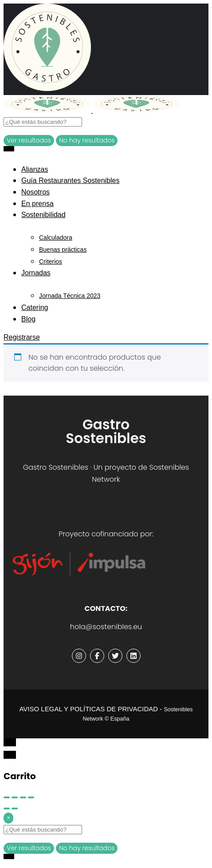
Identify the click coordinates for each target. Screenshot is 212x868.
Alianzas (35, 169)
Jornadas (36, 273)
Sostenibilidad (43, 215)
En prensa (37, 204)
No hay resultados (87, 140)
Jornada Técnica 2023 (70, 296)
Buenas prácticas (63, 250)
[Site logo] (48, 110)
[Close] (8, 818)
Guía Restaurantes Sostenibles (70, 180)
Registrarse (22, 337)
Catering (35, 307)
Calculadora (56, 238)
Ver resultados (29, 140)
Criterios (51, 262)
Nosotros (35, 192)
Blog (28, 319)
